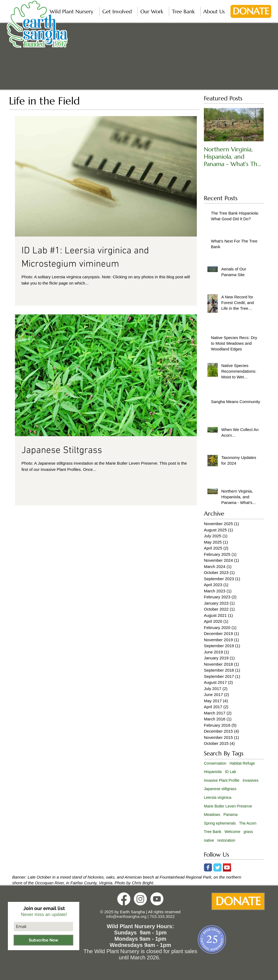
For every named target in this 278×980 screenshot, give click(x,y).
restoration (226, 840)
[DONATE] (251, 11)
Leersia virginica (218, 797)
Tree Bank (213, 832)
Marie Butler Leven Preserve (228, 806)
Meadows (212, 815)
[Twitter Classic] (217, 867)
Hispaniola (213, 772)
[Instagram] (140, 899)
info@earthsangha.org (126, 916)
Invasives (251, 780)
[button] (73, 12)
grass (248, 832)
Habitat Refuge (242, 763)
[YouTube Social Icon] (227, 867)
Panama (230, 815)
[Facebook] (124, 899)
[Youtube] (157, 899)
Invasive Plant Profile (222, 780)
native (209, 840)
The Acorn (248, 823)
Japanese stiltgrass (220, 789)
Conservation (215, 763)
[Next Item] (255, 125)
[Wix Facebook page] (208, 867)
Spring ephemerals (220, 823)
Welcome (232, 832)
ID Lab (230, 772)
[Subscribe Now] (43, 940)
